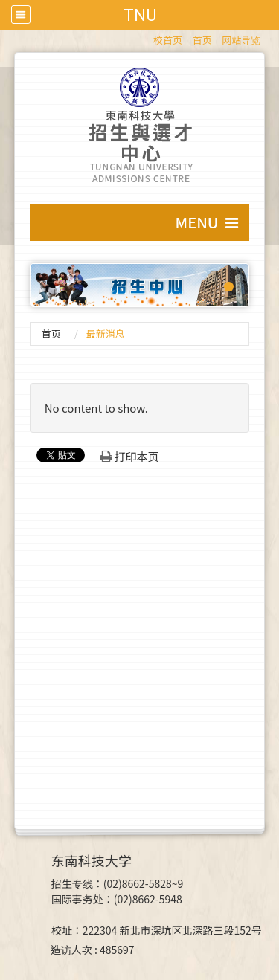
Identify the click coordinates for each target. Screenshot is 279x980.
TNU (140, 15)
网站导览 (241, 40)
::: (146, 38)
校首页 (168, 40)
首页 (202, 40)
